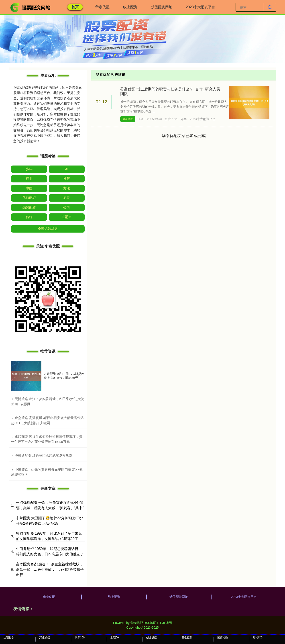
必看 (67, 198)
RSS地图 (150, 623)
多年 (29, 169)
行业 (29, 179)
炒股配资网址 (162, 7)
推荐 (67, 179)
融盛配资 (29, 207)
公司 (67, 207)
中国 (29, 188)
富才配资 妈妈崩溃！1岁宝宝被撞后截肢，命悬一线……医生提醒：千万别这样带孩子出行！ (50, 569)
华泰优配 (102, 7)
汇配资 (67, 217)
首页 (75, 7)
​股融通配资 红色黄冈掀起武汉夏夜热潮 (44, 455)
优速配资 (29, 198)
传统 (29, 217)
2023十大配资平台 (201, 7)
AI (67, 169)
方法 (67, 188)
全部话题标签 (48, 229)
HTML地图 (165, 623)
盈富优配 (128, 119)
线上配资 (130, 7)
